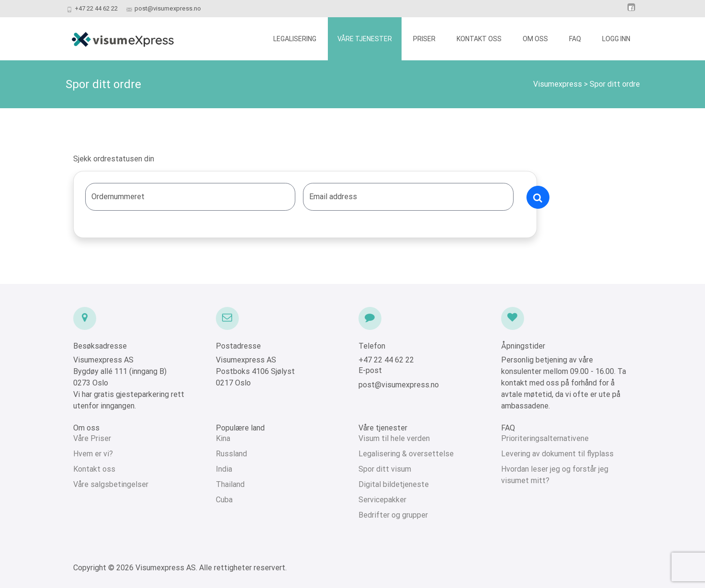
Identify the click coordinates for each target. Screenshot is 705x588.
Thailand (230, 484)
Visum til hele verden (394, 438)
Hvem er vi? (93, 454)
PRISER (424, 39)
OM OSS (535, 39)
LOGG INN (616, 39)
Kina (223, 438)
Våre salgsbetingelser (111, 484)
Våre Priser (92, 438)
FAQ (575, 39)
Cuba (224, 500)
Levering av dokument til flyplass (557, 454)
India (224, 469)
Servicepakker (382, 500)
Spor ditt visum (385, 469)
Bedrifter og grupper (393, 515)
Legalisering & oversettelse (406, 454)
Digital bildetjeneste (394, 484)
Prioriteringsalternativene (545, 438)
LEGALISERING (295, 39)
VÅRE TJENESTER (365, 39)
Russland (231, 454)
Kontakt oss (94, 469)
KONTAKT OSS (479, 39)
